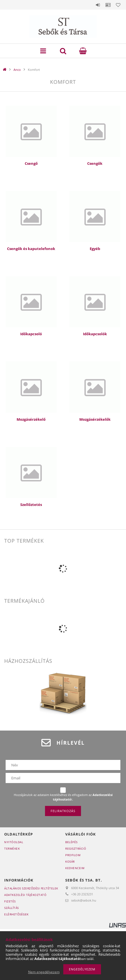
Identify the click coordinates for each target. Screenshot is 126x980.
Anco (17, 70)
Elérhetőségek (16, 914)
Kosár (70, 861)
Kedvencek (118, 5)
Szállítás (12, 908)
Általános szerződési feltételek (31, 888)
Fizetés (10, 901)
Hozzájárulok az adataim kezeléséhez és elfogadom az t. (63, 797)
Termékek (12, 849)
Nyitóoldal (14, 842)
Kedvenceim (75, 868)
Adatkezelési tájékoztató (25, 895)
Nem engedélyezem (44, 972)
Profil (108, 5)
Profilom (73, 855)
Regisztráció (76, 849)
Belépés (98, 5)
